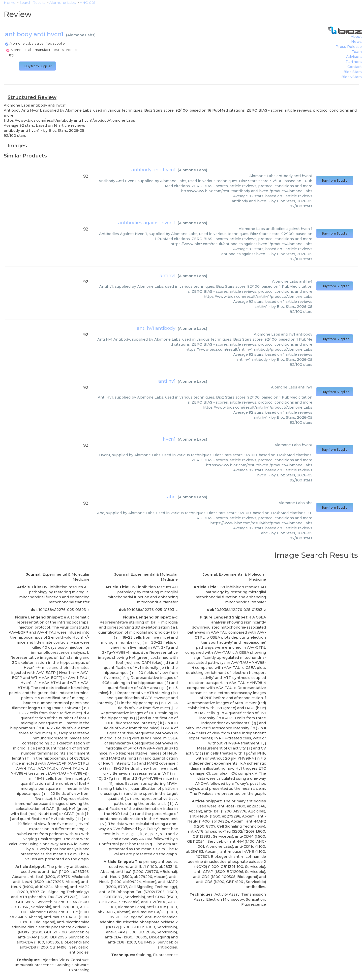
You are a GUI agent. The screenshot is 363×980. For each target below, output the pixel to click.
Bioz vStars (352, 77)
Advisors (354, 57)
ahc (171, 497)
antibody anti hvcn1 (153, 170)
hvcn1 (169, 439)
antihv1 (168, 276)
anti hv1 (167, 381)
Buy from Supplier (37, 66)
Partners (354, 62)
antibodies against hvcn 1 (147, 223)
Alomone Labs (81, 35)
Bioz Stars (353, 72)
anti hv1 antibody (156, 328)
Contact (355, 67)
